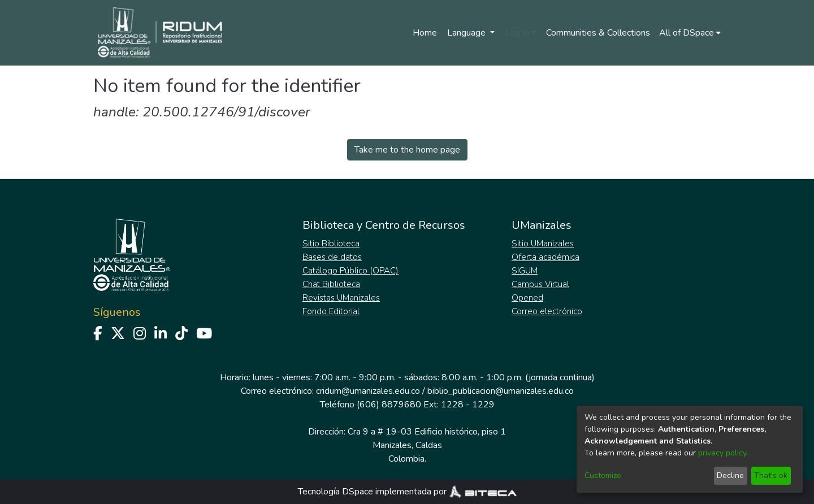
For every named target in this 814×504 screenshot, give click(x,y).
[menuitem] (690, 33)
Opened (527, 298)
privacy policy (722, 453)
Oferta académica (545, 257)
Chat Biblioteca (331, 284)
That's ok (771, 475)
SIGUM (525, 271)
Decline (730, 475)
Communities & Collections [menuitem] (598, 33)
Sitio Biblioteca (331, 244)
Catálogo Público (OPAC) (350, 271)
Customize (603, 475)
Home (425, 33)
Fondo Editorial (331, 311)
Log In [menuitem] (517, 33)
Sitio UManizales (543, 244)
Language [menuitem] (467, 33)
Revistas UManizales (341, 298)
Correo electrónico (547, 311)
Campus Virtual (540, 284)
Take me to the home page (407, 150)
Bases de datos (332, 257)
